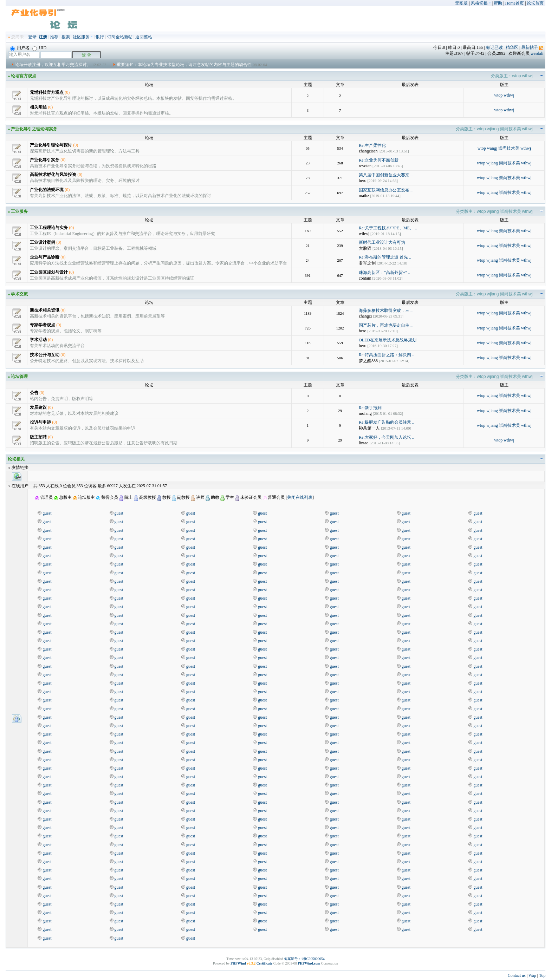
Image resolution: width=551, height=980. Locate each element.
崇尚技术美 (511, 129)
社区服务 (83, 37)
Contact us (517, 975)
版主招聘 (38, 437)
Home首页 (515, 3)
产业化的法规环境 (47, 190)
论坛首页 (535, 3)
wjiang (493, 129)
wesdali (537, 53)
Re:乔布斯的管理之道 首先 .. (385, 257)
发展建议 (38, 407)
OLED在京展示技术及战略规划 (388, 340)
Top (542, 975)
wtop (516, 76)
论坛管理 (19, 377)
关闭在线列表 (300, 497)
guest (47, 513)
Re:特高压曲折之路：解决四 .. (387, 355)
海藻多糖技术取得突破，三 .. (386, 311)
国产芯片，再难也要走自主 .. (386, 325)
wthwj (527, 76)
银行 (100, 37)
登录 (32, 37)
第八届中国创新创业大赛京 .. (386, 175)
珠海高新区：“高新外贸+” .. (384, 273)
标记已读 (494, 47)
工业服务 (19, 211)
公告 (34, 393)
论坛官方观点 (24, 76)
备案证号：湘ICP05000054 (304, 959)
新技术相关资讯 (45, 310)
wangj (492, 148)
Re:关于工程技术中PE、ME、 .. (388, 228)
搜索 (66, 37)
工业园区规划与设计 (49, 272)
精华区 (512, 47)
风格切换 (481, 3)
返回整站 (144, 37)
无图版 (461, 3)
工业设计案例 (43, 242)
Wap (532, 975)
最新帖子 (530, 47)
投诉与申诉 (40, 422)
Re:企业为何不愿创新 (379, 160)
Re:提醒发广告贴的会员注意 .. (387, 422)
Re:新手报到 (370, 408)
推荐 (54, 37)
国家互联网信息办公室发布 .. (386, 190)
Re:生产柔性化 (372, 145)
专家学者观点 (43, 325)
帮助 (498, 3)
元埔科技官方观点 (47, 92)
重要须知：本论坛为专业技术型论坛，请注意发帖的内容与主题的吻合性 (184, 65)
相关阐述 (38, 107)
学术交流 (19, 294)
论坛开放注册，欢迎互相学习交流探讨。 (53, 65)
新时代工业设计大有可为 (382, 242)
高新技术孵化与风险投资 (53, 175)
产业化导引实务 (45, 160)
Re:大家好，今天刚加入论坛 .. (387, 437)
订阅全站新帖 (120, 37)
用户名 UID (28, 48)
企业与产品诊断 (45, 257)
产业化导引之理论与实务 (34, 129)
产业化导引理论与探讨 (51, 145)
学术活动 (38, 340)
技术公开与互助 (45, 355)
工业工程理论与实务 (49, 228)
